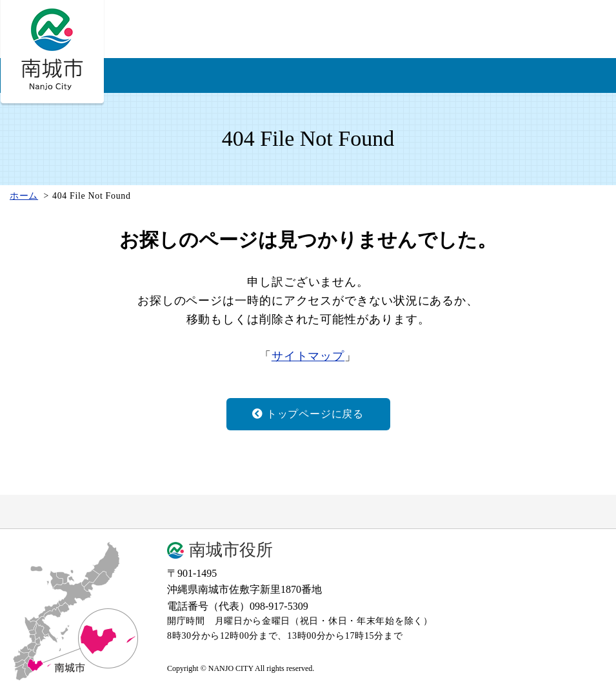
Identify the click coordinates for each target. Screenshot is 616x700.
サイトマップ (308, 356)
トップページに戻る (308, 414)
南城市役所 (231, 550)
